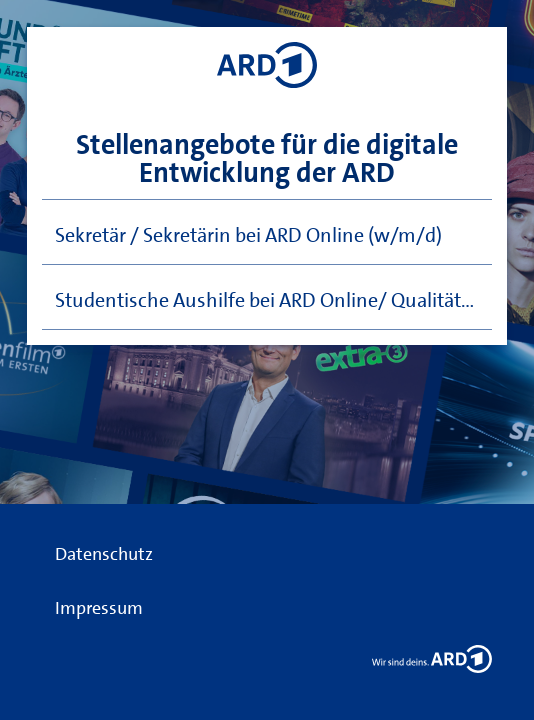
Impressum (99, 608)
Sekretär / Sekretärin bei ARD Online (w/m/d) (248, 235)
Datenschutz (104, 554)
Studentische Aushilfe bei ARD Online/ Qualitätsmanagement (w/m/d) (274, 300)
